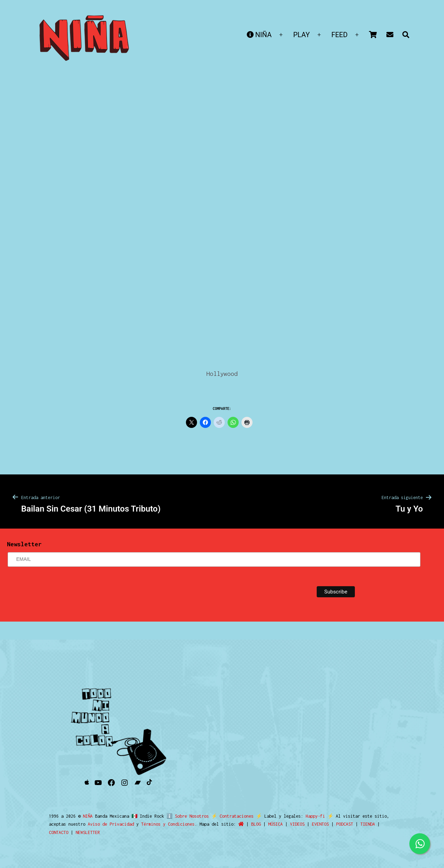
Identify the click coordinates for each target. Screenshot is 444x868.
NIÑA (259, 35)
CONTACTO (59, 832)
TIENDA (368, 824)
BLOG (256, 824)
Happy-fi (312, 816)
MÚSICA (275, 824)
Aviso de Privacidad (111, 824)
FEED (339, 35)
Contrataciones (233, 816)
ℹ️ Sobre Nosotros (186, 816)
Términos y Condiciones (168, 824)
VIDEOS (297, 824)
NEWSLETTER (88, 832)
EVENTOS (320, 824)
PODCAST (345, 824)
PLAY (301, 35)
